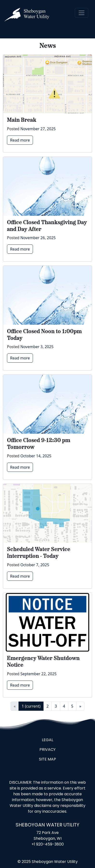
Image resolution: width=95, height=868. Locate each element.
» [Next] (80, 706)
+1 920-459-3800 (48, 845)
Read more (20, 140)
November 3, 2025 (37, 347)
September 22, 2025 (38, 674)
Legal (47, 740)
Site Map (47, 760)
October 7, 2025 (35, 565)
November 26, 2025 (38, 238)
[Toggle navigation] (82, 13)
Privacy (47, 750)
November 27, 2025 (38, 129)
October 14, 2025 (36, 456)
